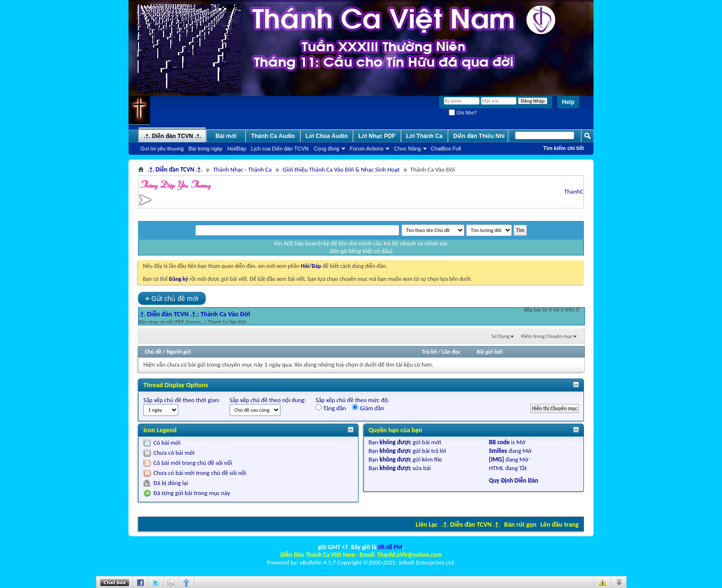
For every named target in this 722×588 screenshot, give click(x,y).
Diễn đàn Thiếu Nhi (479, 136)
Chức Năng (408, 149)
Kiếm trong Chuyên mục (547, 336)
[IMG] (497, 459)
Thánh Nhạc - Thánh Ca (243, 169)
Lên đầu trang (559, 525)
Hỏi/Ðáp (237, 149)
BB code (499, 442)
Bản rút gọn (520, 525)
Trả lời (429, 352)
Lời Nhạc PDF (377, 136)
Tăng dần (331, 408)
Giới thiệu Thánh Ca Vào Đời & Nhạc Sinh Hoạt (341, 169)
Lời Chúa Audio (326, 136)
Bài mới (226, 136)
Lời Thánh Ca (424, 136)
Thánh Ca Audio (273, 136)
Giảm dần (368, 408)
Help (568, 102)
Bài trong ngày (205, 149)
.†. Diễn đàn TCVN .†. (471, 525)
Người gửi (179, 352)
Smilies (498, 451)
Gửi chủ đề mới (172, 298)
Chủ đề (153, 352)
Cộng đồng (327, 149)
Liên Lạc (427, 525)
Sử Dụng (501, 336)
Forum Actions (367, 149)
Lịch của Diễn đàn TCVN (280, 149)
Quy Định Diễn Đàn (514, 480)
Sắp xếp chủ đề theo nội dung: (268, 400)
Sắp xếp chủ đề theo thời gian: (182, 400)
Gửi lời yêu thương (162, 149)
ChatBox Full (446, 149)
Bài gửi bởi (489, 352)
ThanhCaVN (582, 191)
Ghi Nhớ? (463, 113)
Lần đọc (451, 352)
